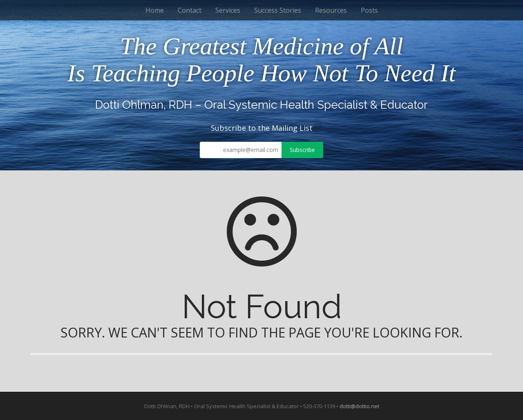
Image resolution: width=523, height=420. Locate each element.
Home (155, 10)
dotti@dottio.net (359, 406)
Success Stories (278, 10)
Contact (190, 10)
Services (228, 10)
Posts (369, 10)
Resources (331, 10)
